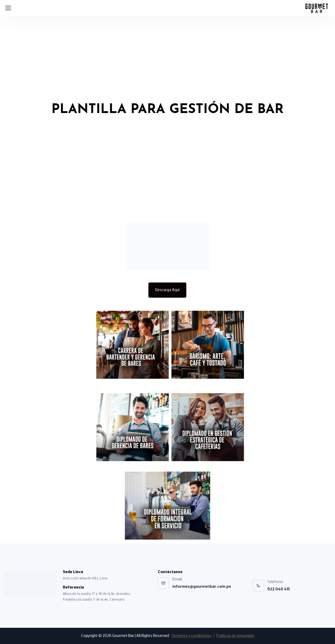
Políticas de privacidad (235, 636)
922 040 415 (279, 589)
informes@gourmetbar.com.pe (202, 587)
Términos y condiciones (191, 636)
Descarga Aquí (167, 290)
